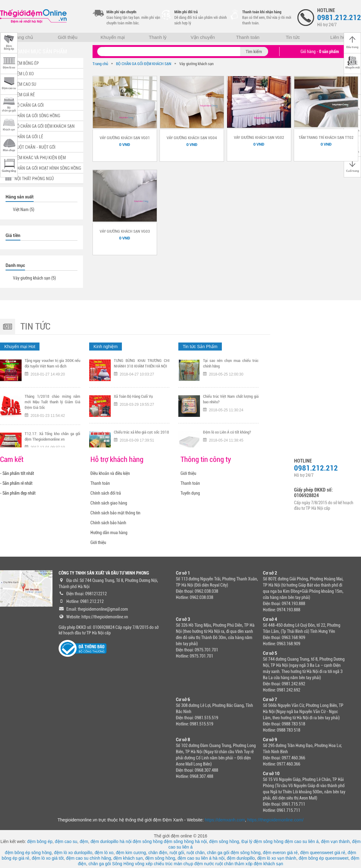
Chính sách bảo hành (108, 523)
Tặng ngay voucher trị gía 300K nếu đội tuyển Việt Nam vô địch (52, 366)
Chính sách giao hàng (109, 503)
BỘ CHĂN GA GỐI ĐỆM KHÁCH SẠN (144, 64)
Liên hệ (338, 37)
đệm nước (204, 864)
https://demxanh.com (225, 820)
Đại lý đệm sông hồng (263, 841)
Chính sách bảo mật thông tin (115, 513)
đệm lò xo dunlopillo (73, 853)
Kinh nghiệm (106, 347)
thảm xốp (243, 864)
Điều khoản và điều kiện (110, 473)
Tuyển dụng (190, 493)
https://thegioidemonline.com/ (276, 820)
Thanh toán (248, 37)
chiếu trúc (163, 864)
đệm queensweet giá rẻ (323, 853)
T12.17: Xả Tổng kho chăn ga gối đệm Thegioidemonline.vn (52, 440)
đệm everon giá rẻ (280, 853)
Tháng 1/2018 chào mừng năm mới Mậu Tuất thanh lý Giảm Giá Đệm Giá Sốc (52, 405)
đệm (84, 841)
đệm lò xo (104, 853)
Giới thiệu (68, 37)
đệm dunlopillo (241, 858)
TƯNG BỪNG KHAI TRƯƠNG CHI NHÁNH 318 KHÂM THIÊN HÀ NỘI (142, 366)
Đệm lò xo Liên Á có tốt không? (227, 435)
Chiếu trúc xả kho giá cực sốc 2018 (141, 435)
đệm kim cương (131, 853)
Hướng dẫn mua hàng (109, 533)
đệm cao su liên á (302, 841)
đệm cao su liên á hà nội (201, 858)
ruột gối (177, 853)
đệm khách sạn (128, 858)
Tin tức (293, 37)
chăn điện (158, 853)
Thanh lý (158, 37)
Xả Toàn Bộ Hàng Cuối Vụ (133, 399)
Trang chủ (23, 37)
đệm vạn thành (335, 841)
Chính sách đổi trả (106, 493)
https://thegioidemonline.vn (105, 617)
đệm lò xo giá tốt (48, 858)
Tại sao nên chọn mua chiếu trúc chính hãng (231, 366)
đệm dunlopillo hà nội (111, 841)
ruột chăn (195, 853)
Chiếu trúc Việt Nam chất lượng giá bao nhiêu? (231, 402)
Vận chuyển (203, 37)
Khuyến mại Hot (20, 347)
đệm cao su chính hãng (89, 858)
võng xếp (144, 864)
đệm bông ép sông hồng (28, 853)
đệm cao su (66, 841)
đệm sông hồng (148, 841)
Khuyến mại (113, 37)
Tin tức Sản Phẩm (200, 347)
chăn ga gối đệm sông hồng (234, 853)
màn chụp (183, 864)
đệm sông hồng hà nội (185, 841)
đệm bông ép (40, 841)
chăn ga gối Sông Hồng (111, 864)
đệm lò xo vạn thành (277, 858)
